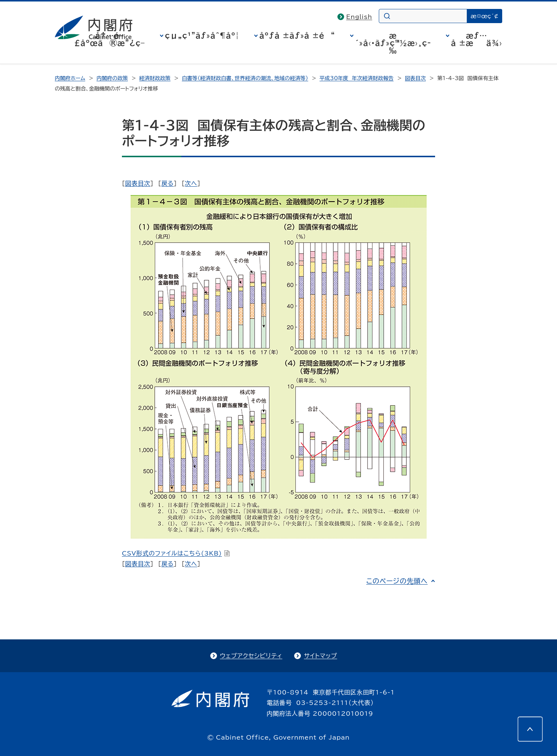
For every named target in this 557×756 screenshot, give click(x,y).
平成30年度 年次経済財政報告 (357, 78)
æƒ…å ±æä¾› (477, 39)
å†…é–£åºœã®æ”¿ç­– (110, 39)
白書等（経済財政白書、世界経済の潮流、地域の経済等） (245, 78)
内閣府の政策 (112, 78)
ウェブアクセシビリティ (251, 656)
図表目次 (415, 78)
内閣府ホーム (70, 78)
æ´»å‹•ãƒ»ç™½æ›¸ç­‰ (393, 43)
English (359, 17)
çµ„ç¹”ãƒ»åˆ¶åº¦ (202, 35)
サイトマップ (320, 656)
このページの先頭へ (397, 581)
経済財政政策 (155, 78)
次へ (191, 183)
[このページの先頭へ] (530, 729)
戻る (168, 183)
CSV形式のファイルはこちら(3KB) (176, 553)
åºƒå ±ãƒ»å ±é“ (297, 35)
